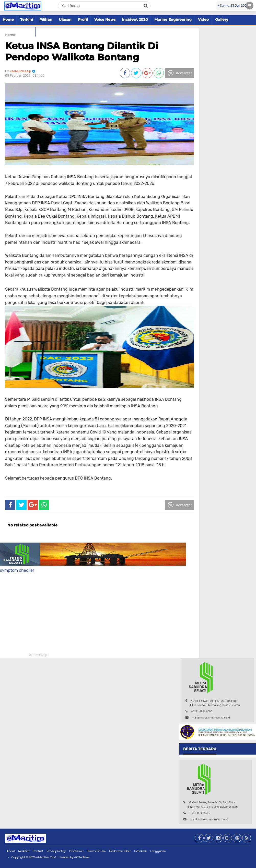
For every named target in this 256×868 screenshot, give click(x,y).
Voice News (105, 19)
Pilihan (46, 19)
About (11, 851)
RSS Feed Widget (38, 655)
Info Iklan (141, 851)
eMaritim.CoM (46, 857)
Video (203, 19)
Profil (83, 19)
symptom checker (17, 570)
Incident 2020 (135, 19)
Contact (38, 851)
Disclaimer (76, 851)
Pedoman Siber (120, 851)
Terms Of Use (96, 851)
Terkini (27, 19)
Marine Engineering (173, 19)
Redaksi (24, 851)
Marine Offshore (18, 31)
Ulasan (65, 19)
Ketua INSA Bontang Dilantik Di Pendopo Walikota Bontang (82, 51)
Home (8, 19)
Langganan (158, 851)
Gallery (222, 19)
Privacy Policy (56, 851)
